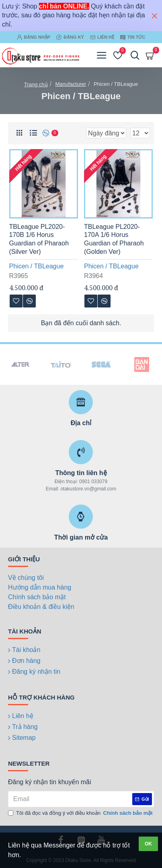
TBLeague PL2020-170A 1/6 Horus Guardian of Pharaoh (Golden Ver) (114, 239)
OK (148, 844)
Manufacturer (71, 84)
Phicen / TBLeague (37, 266)
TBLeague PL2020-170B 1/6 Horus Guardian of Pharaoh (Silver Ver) (39, 239)
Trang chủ (36, 84)
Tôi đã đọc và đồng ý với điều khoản (81, 813)
